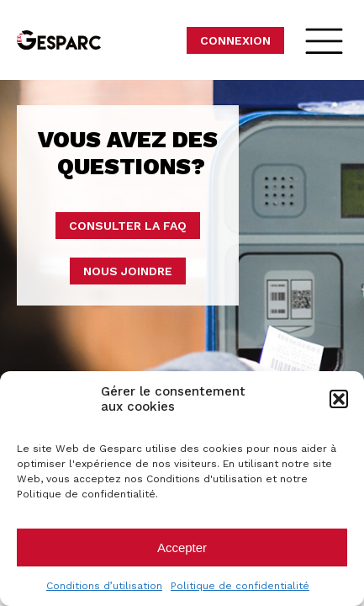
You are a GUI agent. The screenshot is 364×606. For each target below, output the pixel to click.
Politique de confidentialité (240, 586)
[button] (339, 399)
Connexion (235, 40)
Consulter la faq (128, 226)
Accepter (182, 548)
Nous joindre (128, 271)
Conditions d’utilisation (104, 586)
